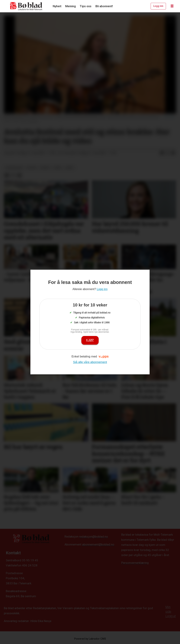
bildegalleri (14, 168)
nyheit (45, 168)
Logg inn (158, 6)
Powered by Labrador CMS (90, 639)
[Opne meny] (172, 6)
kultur (32, 168)
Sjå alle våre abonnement (90, 362)
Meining (70, 6)
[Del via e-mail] (173, 153)
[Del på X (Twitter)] (168, 153)
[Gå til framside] (26, 6)
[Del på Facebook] (162, 153)
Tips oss (86, 6)
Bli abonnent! (104, 6)
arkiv (70, 168)
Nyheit (57, 6)
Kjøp (90, 340)
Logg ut (171, 616)
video (58, 168)
